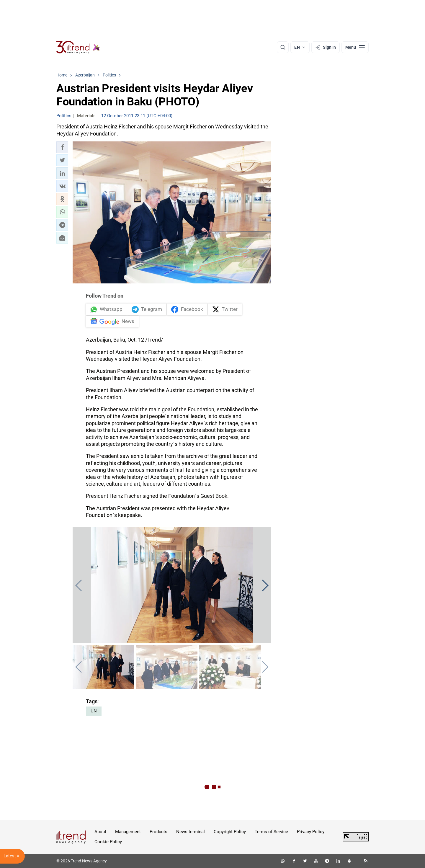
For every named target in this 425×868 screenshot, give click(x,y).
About (100, 832)
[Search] (283, 47)
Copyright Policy (230, 832)
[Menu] (355, 47)
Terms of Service (271, 832)
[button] (62, 147)
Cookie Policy (108, 842)
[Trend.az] (78, 47)
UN (94, 711)
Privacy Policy (311, 832)
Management (128, 832)
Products (158, 832)
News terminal (191, 832)
